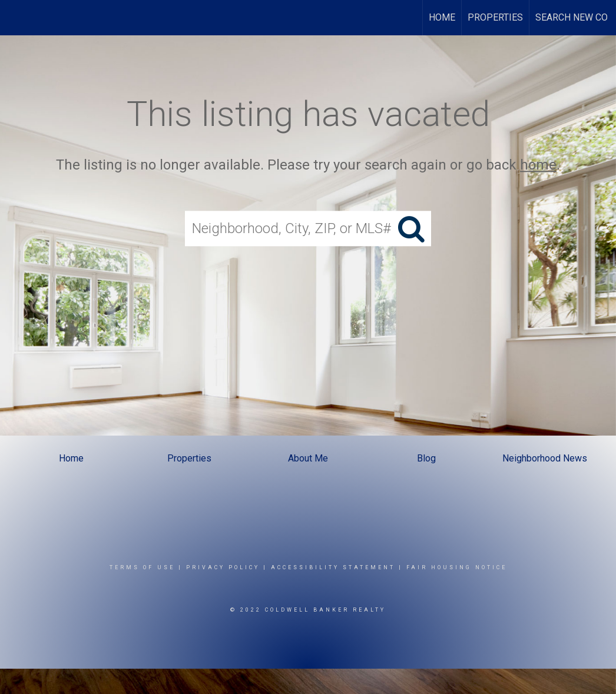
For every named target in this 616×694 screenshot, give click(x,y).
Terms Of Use (142, 567)
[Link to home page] (15, 18)
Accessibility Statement (333, 567)
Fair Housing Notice (457, 567)
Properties (495, 17)
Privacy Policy (223, 567)
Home (442, 17)
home (538, 165)
